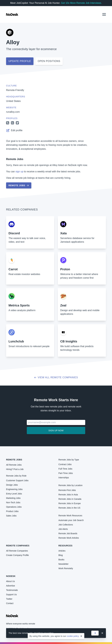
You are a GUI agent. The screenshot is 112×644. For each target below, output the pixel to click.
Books (61, 560)
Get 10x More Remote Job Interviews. (81, 3)
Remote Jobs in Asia (68, 495)
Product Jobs (12, 511)
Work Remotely (66, 568)
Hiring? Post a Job (15, 469)
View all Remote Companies (56, 377)
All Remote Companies (17, 551)
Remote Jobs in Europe (70, 503)
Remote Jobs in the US (69, 508)
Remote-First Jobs (67, 490)
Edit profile (14, 130)
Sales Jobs (11, 516)
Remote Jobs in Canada (70, 499)
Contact (10, 603)
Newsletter (63, 564)
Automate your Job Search (71, 520)
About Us (10, 581)
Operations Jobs (14, 507)
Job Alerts (63, 529)
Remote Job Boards (68, 533)
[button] (104, 14)
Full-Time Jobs (65, 469)
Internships (64, 478)
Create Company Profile (17, 555)
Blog (61, 555)
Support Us (11, 594)
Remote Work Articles (69, 538)
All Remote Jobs (14, 465)
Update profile (20, 61)
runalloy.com (13, 112)
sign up (19, 172)
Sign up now (56, 430)
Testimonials (12, 590)
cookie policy (73, 636)
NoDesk (11, 576)
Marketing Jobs (13, 498)
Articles (62, 551)
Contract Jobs (65, 464)
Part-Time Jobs (66, 473)
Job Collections (66, 525)
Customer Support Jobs (17, 480)
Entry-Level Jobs (14, 494)
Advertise (10, 586)
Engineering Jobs (14, 489)
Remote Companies (18, 546)
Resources (65, 546)
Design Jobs (12, 485)
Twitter (9, 599)
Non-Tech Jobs (13, 502)
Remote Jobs (15, 159)
